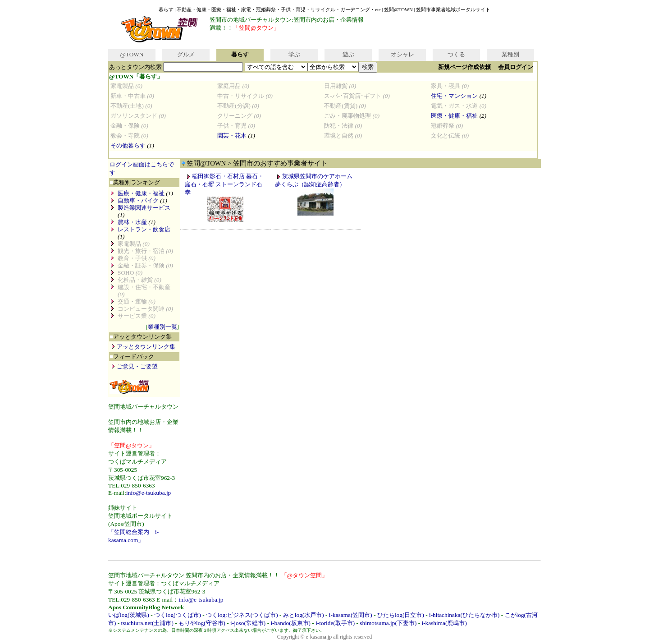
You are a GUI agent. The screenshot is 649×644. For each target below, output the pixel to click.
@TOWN (132, 54)
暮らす (240, 54)
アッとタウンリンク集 (141, 337)
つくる (456, 54)
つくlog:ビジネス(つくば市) (242, 615)
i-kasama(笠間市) (351, 615)
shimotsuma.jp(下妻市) (388, 623)
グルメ (186, 54)
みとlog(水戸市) (304, 615)
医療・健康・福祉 (454, 116)
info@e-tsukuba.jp (149, 493)
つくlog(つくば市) (178, 615)
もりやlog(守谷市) (202, 623)
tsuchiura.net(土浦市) (147, 623)
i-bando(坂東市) (290, 623)
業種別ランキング (135, 182)
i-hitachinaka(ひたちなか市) (464, 615)
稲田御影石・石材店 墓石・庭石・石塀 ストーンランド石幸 (224, 184)
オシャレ (402, 54)
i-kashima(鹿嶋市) (444, 623)
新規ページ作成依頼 (464, 67)
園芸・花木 (232, 136)
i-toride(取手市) (335, 623)
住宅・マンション (454, 96)
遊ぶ (348, 54)
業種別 (510, 54)
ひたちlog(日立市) (401, 615)
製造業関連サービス (144, 208)
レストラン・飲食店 (144, 229)
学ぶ (294, 54)
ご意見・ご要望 (137, 366)
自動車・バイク (138, 200)
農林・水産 (132, 222)
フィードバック (132, 356)
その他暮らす (128, 145)
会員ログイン (516, 67)
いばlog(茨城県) (129, 615)
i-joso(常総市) (248, 623)
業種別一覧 (162, 327)
